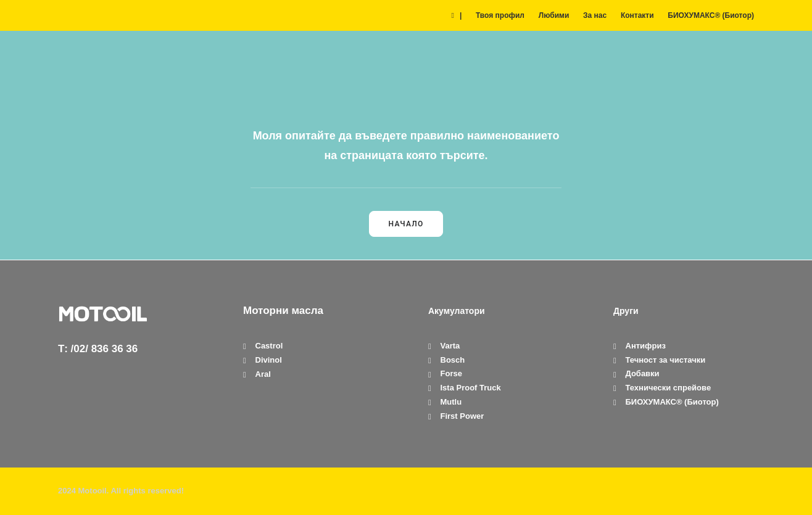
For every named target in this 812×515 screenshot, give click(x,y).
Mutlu (451, 402)
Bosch (453, 360)
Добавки (643, 373)
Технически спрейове (669, 388)
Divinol (269, 360)
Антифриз (646, 346)
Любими (554, 15)
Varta (450, 346)
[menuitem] (459, 15)
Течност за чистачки (666, 360)
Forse (451, 373)
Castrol (269, 346)
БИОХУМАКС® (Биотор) (711, 15)
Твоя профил (500, 15)
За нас (595, 15)
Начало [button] (406, 224)
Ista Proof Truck (471, 388)
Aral (263, 374)
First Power (462, 416)
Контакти (637, 15)
